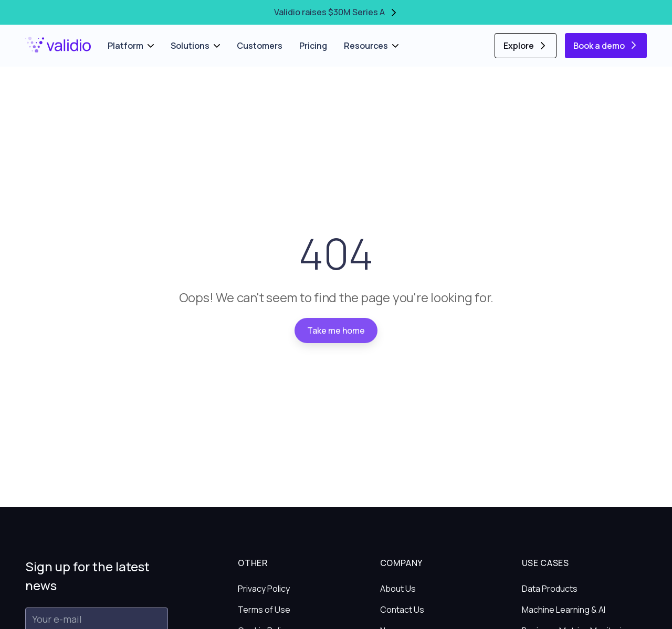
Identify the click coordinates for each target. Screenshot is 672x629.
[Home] (58, 45)
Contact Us (402, 610)
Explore (526, 46)
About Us (398, 589)
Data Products (550, 589)
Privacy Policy (264, 589)
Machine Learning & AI (564, 610)
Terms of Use (264, 610)
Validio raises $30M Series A (336, 12)
